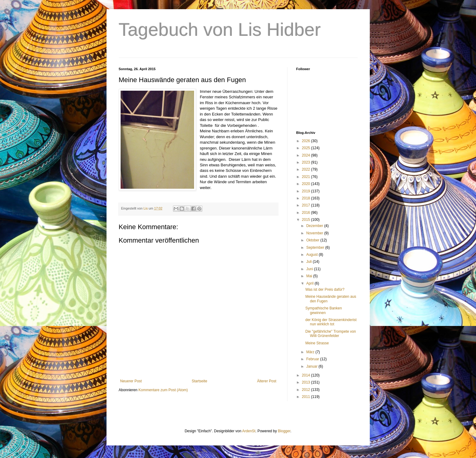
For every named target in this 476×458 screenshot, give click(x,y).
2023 (306, 162)
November (315, 233)
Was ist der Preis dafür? (325, 290)
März (311, 352)
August (312, 255)
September (316, 248)
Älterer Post (267, 381)
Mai (310, 276)
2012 (306, 390)
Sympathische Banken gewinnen (323, 310)
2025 (306, 148)
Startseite (199, 381)
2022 (306, 169)
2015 (306, 220)
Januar (312, 366)
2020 (306, 184)
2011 (306, 397)
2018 (306, 198)
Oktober (313, 240)
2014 (306, 375)
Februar (313, 359)
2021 (306, 177)
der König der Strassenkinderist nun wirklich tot (331, 322)
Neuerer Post (131, 381)
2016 (306, 213)
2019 (306, 191)
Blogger (284, 431)
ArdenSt (249, 431)
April (310, 283)
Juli (309, 262)
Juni (310, 269)
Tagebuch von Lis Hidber (220, 30)
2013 (306, 382)
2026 (306, 141)
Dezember (315, 226)
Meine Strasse (317, 343)
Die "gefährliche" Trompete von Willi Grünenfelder (330, 334)
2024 (306, 155)
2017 (306, 205)
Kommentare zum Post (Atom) (163, 390)
